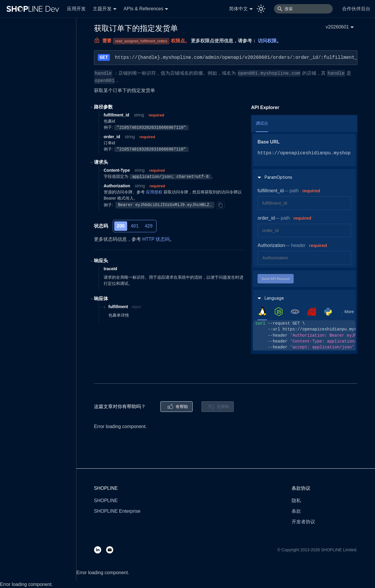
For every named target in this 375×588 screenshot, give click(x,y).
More (349, 312)
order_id (266, 218)
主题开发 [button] (102, 9)
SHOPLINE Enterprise (117, 511)
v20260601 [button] (337, 27)
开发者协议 (303, 522)
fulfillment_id (271, 191)
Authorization (271, 245)
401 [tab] (135, 226)
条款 (296, 511)
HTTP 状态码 (156, 239)
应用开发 (76, 9)
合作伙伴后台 (356, 9)
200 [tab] (121, 226)
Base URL (269, 142)
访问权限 (267, 41)
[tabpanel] (304, 335)
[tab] (262, 311)
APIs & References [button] (143, 9)
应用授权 (154, 192)
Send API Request (276, 279)
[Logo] (34, 9)
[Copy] (221, 205)
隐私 (296, 501)
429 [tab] (149, 226)
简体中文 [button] (238, 9)
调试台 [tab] (262, 123)
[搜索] (303, 9)
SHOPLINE (106, 501)
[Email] (112, 550)
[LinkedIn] (100, 550)
